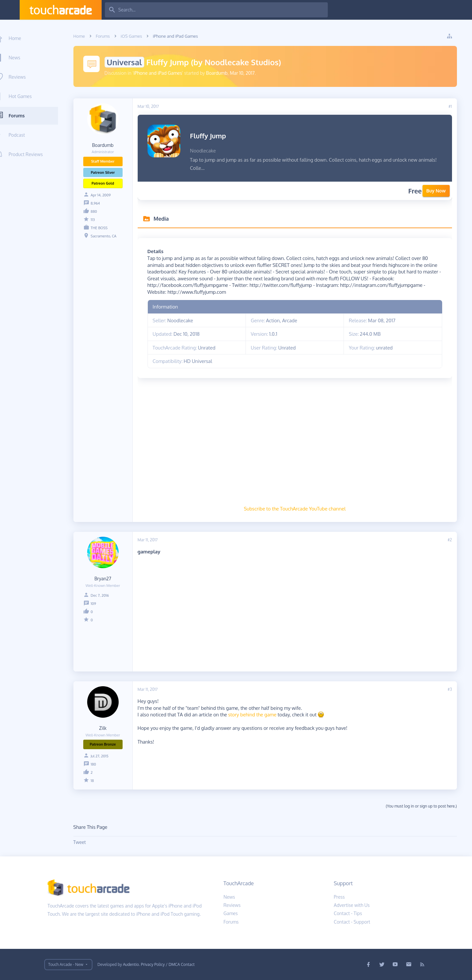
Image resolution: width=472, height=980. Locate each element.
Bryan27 (108, 579)
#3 (455, 689)
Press (339, 897)
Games (231, 913)
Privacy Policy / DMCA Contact (168, 964)
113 (98, 220)
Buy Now (441, 191)
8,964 (101, 203)
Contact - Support (352, 922)
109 (99, 604)
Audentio (131, 964)
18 (98, 781)
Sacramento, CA (109, 236)
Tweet (85, 842)
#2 (455, 540)
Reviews (28, 77)
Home (26, 38)
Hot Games (31, 96)
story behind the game (257, 714)
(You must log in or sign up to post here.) (427, 806)
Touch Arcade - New (66, 964)
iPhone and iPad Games (163, 73)
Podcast (28, 135)
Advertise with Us (352, 905)
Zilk (108, 728)
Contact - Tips (348, 913)
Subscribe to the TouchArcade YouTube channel (300, 509)
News (25, 58)
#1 (456, 106)
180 (99, 764)
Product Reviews (36, 154)
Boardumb (222, 73)
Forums (27, 116)
